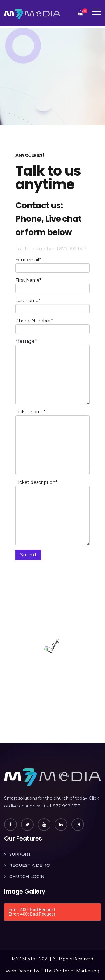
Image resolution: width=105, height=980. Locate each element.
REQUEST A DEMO (30, 865)
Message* (26, 341)
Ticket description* (36, 482)
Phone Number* (34, 321)
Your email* (28, 260)
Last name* (28, 300)
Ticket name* (30, 412)
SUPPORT (20, 854)
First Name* (28, 280)
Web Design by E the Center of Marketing (53, 971)
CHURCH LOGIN (27, 876)
